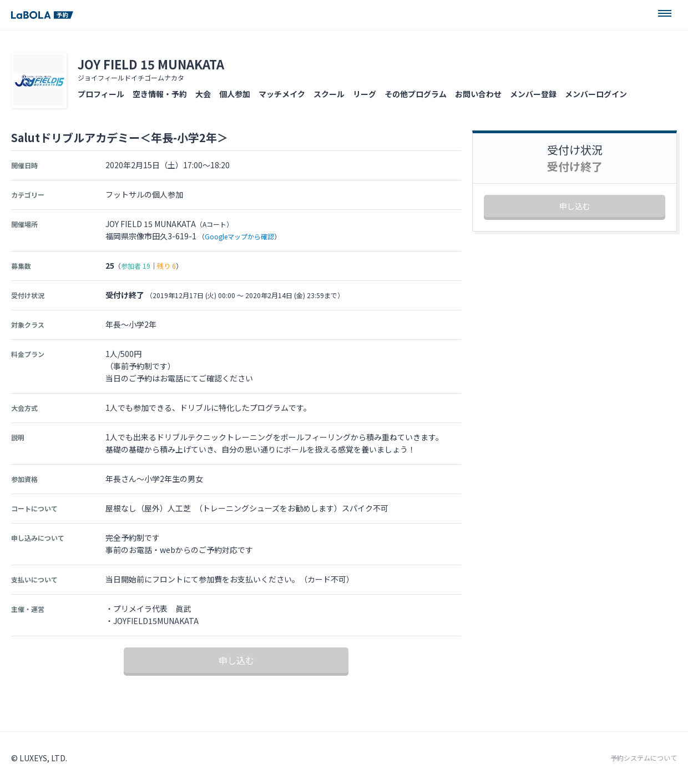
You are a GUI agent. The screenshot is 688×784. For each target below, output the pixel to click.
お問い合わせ (478, 94)
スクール (329, 94)
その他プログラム (416, 94)
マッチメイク (282, 94)
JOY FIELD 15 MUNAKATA (151, 64)
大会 (203, 94)
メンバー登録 (533, 94)
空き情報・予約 (160, 94)
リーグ (365, 94)
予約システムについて (644, 758)
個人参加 (235, 94)
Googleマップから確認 (239, 236)
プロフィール (101, 94)
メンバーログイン (596, 94)
